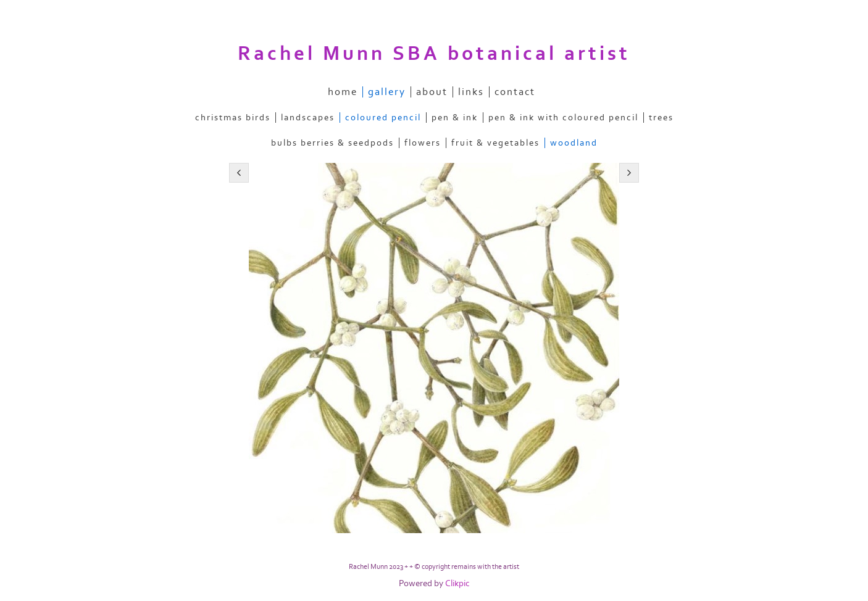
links (471, 92)
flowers (423, 143)
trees (661, 118)
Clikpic (457, 583)
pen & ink (455, 118)
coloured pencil (383, 118)
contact (515, 92)
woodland (574, 143)
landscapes (308, 118)
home (343, 92)
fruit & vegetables (495, 143)
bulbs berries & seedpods (332, 143)
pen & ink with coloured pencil (563, 118)
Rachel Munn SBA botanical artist (434, 54)
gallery (387, 92)
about (432, 92)
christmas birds (233, 118)
